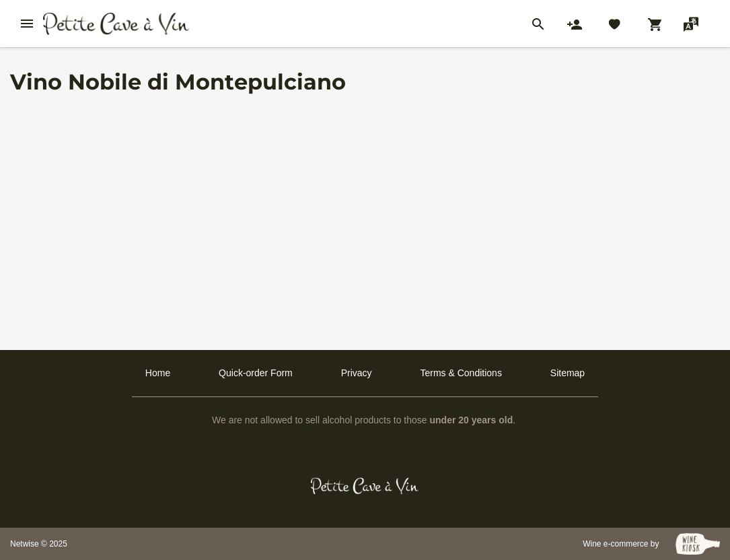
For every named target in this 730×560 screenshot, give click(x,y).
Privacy (357, 373)
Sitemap (568, 373)
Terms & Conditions (461, 373)
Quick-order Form (256, 373)
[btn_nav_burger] (27, 24)
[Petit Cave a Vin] (365, 486)
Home (158, 373)
